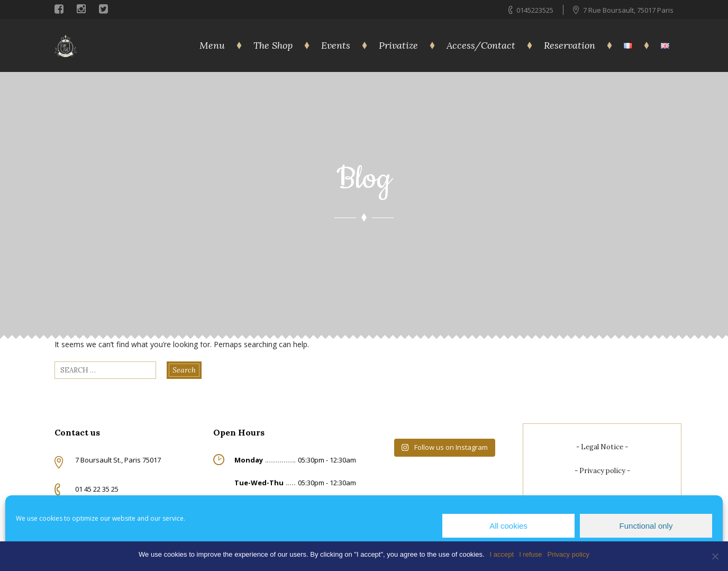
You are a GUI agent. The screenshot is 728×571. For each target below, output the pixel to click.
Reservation (570, 45)
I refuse (530, 554)
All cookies (508, 526)
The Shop (273, 45)
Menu (212, 45)
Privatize (398, 45)
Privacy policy (602, 471)
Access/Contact (481, 45)
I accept (502, 554)
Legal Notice (602, 447)
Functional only (646, 526)
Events (336, 45)
